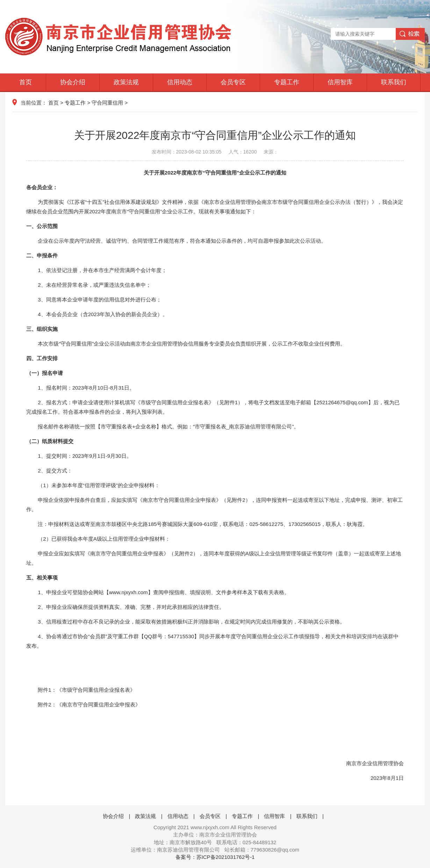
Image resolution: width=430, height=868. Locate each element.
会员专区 (233, 82)
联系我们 (394, 82)
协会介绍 (73, 82)
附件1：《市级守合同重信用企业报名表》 (86, 690)
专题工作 (287, 82)
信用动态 (180, 82)
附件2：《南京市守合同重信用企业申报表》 (89, 705)
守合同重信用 (107, 103)
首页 (26, 82)
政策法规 (126, 82)
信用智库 (340, 82)
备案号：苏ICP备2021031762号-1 (215, 857)
